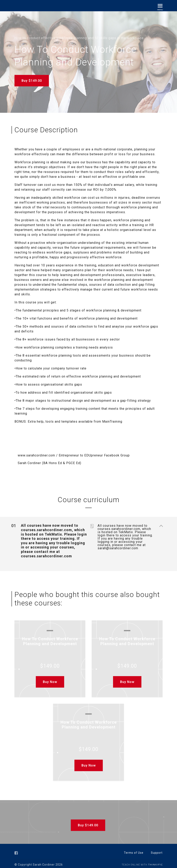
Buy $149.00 (32, 81)
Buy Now (50, 680)
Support (157, 850)
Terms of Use (134, 850)
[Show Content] (161, 524)
